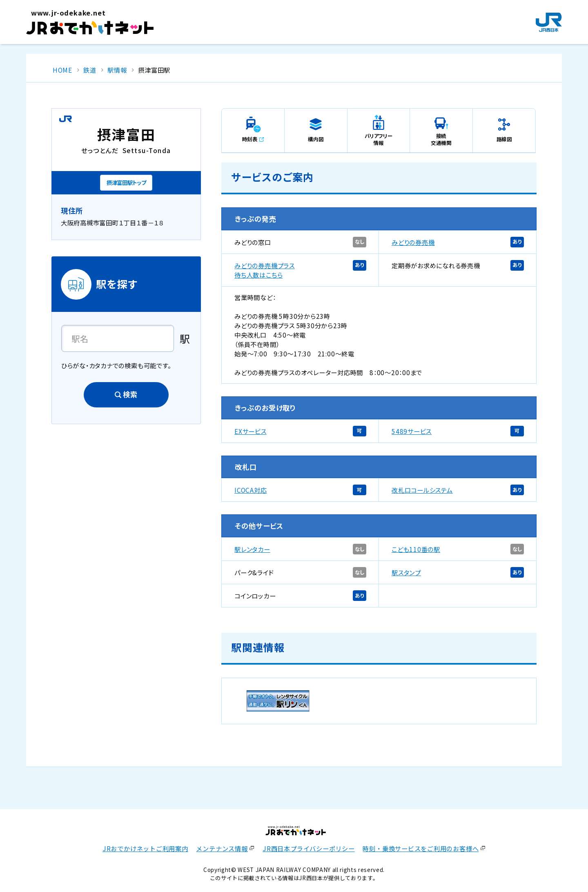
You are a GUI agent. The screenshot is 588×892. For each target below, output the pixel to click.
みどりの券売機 (413, 242)
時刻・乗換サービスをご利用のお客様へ (421, 848)
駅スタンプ (406, 572)
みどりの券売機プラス (265, 265)
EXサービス (251, 431)
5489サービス (412, 431)
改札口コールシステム (422, 490)
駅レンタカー (252, 549)
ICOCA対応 (251, 490)
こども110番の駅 (416, 549)
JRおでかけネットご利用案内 (145, 848)
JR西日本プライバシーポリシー (309, 848)
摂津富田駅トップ (126, 182)
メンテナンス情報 (222, 848)
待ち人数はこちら (258, 275)
